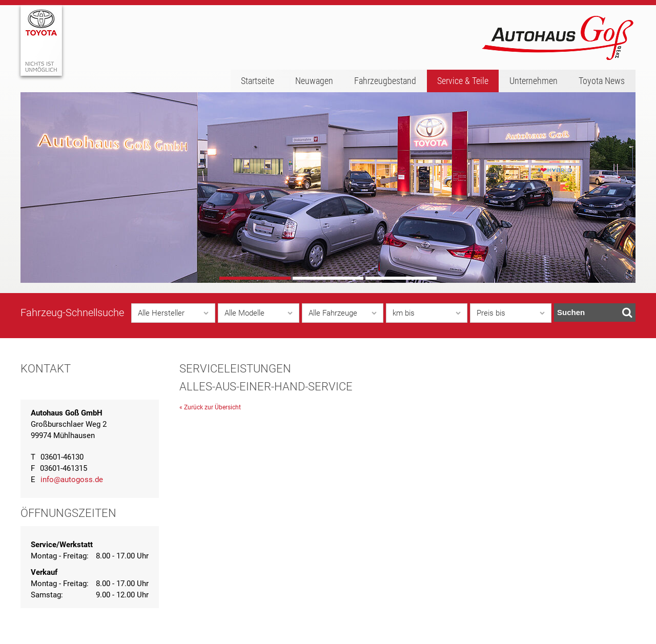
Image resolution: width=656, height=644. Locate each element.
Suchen (595, 313)
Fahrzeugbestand (385, 81)
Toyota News (602, 81)
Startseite (258, 81)
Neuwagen (314, 81)
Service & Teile (463, 81)
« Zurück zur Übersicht (210, 407)
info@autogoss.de (72, 480)
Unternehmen (534, 81)
